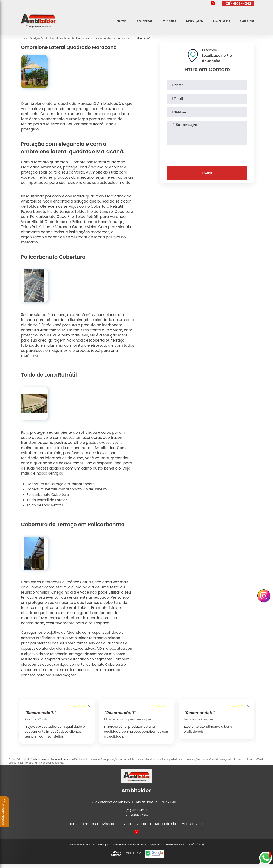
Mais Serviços (193, 824)
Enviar (207, 173)
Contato (221, 21)
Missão (169, 21)
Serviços (194, 21)
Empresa (144, 21)
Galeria (247, 21)
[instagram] (213, 3)
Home (121, 21)
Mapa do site (166, 824)
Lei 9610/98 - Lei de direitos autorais (44, 763)
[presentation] (207, 155)
